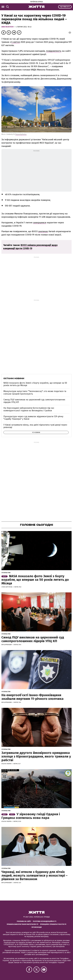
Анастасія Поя (8, 27)
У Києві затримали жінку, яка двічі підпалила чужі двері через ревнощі (35, 426)
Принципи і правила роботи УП (53, 924)
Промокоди (37, 927)
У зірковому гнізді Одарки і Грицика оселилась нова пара (31, 816)
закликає (43, 231)
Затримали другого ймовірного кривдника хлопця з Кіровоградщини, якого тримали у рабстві (36, 756)
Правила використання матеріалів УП (23, 924)
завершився (40, 223)
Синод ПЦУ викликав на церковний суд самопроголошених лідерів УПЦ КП (34, 401)
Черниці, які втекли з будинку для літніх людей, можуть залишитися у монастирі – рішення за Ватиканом (34, 875)
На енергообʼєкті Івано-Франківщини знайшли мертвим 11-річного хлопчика (32, 697)
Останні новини (14, 378)
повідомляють (54, 51)
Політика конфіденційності (45, 921)
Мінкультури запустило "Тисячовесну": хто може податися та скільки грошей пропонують (35, 393)
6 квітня (16, 42)
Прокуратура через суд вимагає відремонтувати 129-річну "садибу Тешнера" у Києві (33, 418)
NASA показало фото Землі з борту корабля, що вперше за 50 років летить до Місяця (35, 384)
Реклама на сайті (24, 921)
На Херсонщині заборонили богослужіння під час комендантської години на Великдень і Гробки (29, 409)
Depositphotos (21, 134)
